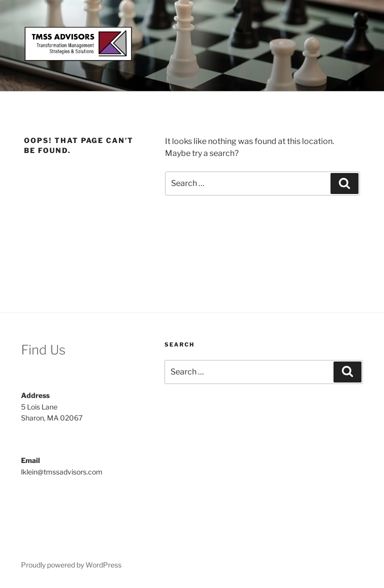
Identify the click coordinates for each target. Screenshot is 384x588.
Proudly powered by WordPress (71, 565)
